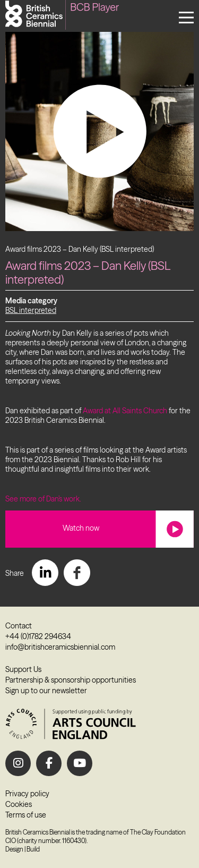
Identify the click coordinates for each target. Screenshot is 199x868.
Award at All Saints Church (125, 411)
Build (33, 849)
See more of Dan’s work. (43, 499)
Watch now (81, 528)
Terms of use (26, 815)
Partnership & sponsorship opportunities (71, 680)
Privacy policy (27, 794)
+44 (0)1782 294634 (38, 636)
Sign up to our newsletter (46, 691)
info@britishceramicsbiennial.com (60, 647)
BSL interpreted (31, 310)
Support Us (23, 669)
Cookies (19, 804)
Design (14, 849)
